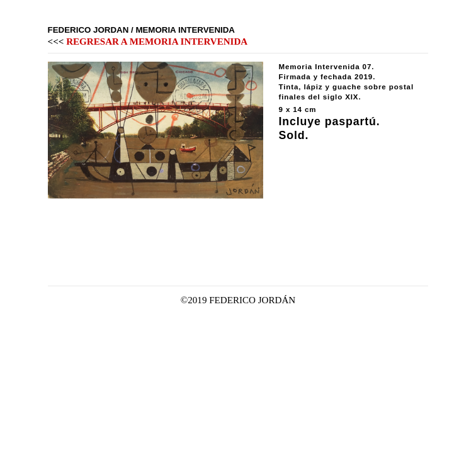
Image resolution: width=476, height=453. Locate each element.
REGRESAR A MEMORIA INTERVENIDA (157, 42)
